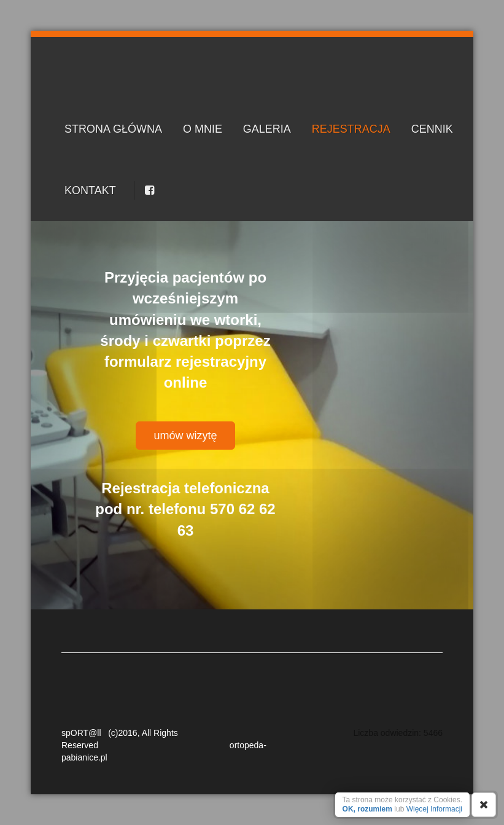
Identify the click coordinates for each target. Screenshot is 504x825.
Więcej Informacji (434, 809)
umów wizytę (185, 436)
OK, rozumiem (367, 809)
